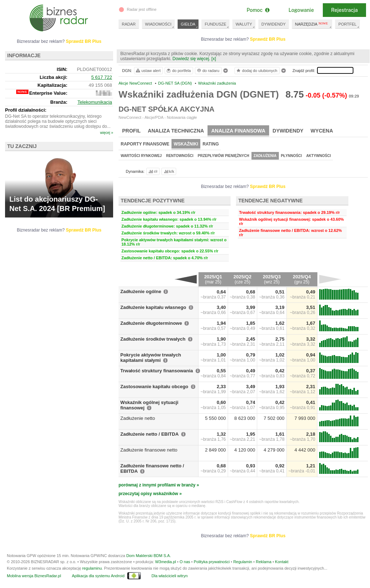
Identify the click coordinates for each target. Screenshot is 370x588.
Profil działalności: (26, 110)
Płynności (291, 156)
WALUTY (244, 24)
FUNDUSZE (215, 24)
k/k (169, 171)
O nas (185, 562)
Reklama (264, 562)
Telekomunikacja (95, 102)
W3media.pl (165, 562)
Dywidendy (288, 131)
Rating (211, 144)
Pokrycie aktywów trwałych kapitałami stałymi (151, 358)
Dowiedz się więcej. (191, 59)
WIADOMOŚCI (158, 24)
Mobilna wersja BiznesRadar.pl (34, 576)
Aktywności (318, 156)
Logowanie (301, 10)
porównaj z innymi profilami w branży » (159, 485)
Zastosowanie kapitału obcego (154, 387)
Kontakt (282, 562)
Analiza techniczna (176, 131)
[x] (214, 59)
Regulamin (243, 562)
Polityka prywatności (212, 562)
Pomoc (258, 10)
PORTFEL (347, 24)
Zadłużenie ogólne (141, 291)
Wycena (322, 131)
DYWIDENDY (274, 24)
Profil (131, 131)
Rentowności (180, 156)
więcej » (107, 133)
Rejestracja (344, 10)
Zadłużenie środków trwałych (153, 339)
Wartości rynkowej (141, 156)
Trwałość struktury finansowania (157, 371)
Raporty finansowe (145, 144)
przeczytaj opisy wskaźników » (150, 494)
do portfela (178, 71)
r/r (152, 171)
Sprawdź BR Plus (268, 39)
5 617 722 (102, 77)
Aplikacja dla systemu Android (98, 576)
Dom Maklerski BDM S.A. (148, 556)
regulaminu (92, 568)
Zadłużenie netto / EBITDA (150, 434)
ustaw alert (148, 71)
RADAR (129, 24)
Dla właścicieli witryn (170, 576)
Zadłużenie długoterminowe (151, 323)
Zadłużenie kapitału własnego (153, 307)
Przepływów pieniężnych (224, 156)
